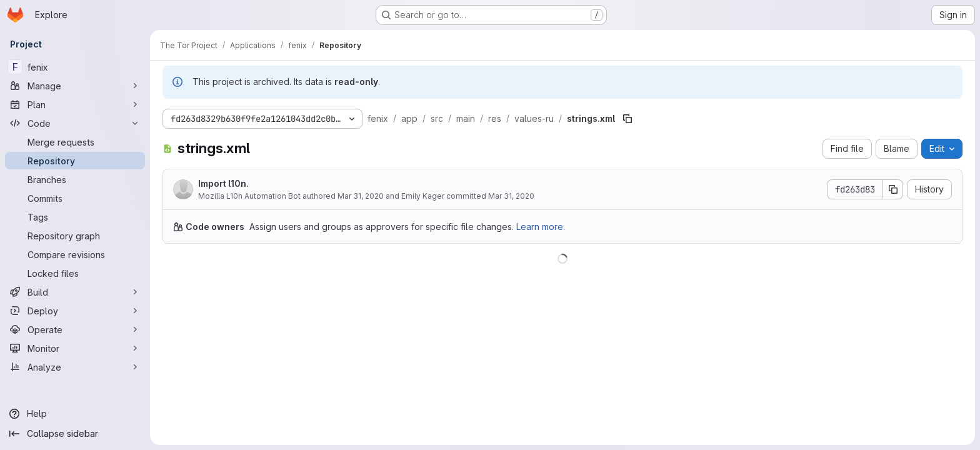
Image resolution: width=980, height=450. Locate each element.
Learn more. (541, 227)
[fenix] (75, 67)
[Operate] (75, 329)
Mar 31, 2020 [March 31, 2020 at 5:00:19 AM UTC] (511, 196)
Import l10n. (223, 183)
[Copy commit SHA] (893, 189)
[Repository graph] (75, 236)
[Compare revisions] (75, 254)
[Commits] (75, 198)
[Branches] (75, 179)
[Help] (75, 414)
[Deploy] (75, 311)
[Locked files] (75, 273)
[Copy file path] (627, 119)
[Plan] (75, 104)
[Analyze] (75, 367)
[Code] (75, 123)
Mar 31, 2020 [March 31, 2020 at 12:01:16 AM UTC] (361, 196)
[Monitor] (75, 348)
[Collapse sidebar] (75, 434)
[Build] (75, 292)
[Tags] (75, 217)
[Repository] (75, 161)
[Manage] (75, 86)
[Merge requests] (75, 142)
